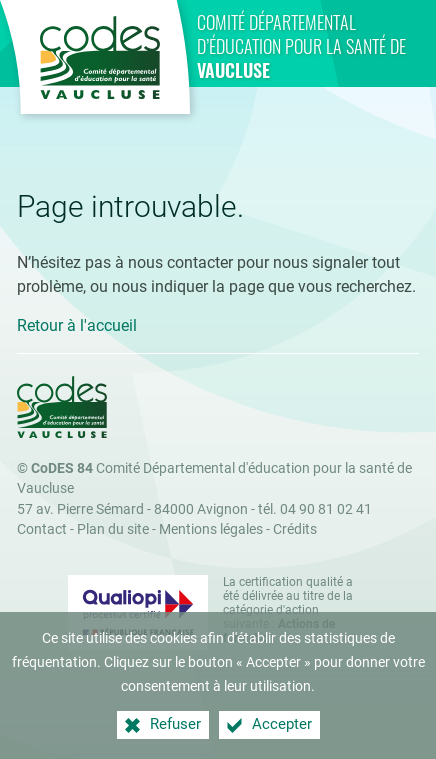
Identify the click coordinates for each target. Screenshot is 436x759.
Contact (42, 529)
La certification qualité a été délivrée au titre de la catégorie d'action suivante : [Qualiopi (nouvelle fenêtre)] (288, 610)
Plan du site (113, 529)
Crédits (295, 529)
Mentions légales (211, 529)
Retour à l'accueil (77, 325)
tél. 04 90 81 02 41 (315, 509)
